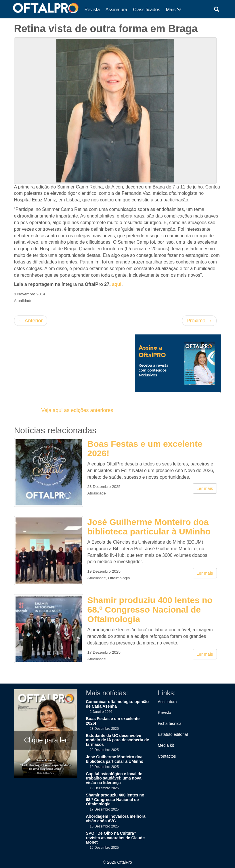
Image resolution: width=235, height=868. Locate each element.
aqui (117, 284)
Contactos (167, 756)
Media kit (166, 745)
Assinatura (116, 10)
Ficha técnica (170, 723)
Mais (174, 10)
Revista (92, 10)
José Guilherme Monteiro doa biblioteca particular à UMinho (149, 527)
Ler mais (205, 488)
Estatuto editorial (173, 734)
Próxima (199, 321)
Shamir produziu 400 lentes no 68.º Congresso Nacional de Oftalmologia (150, 610)
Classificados (146, 10)
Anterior (31, 321)
